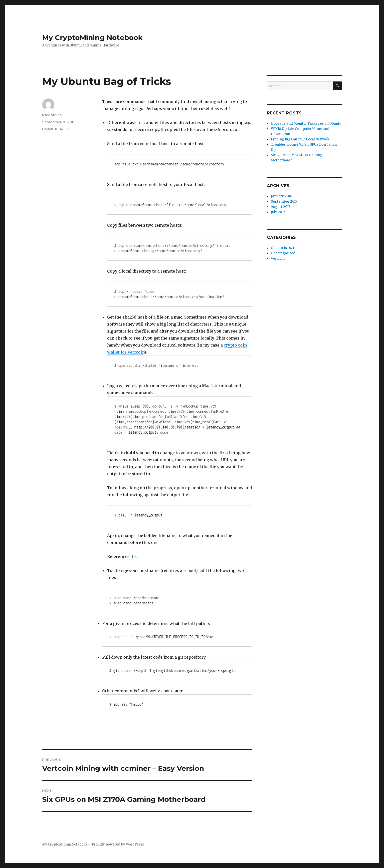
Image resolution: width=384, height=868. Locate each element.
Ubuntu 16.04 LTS (56, 129)
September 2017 (284, 202)
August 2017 (281, 207)
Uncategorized (283, 253)
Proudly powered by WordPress (118, 844)
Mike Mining (52, 115)
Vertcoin (278, 258)
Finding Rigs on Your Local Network (300, 139)
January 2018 (282, 196)
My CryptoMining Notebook (92, 37)
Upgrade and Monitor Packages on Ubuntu (306, 124)
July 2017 (278, 212)
